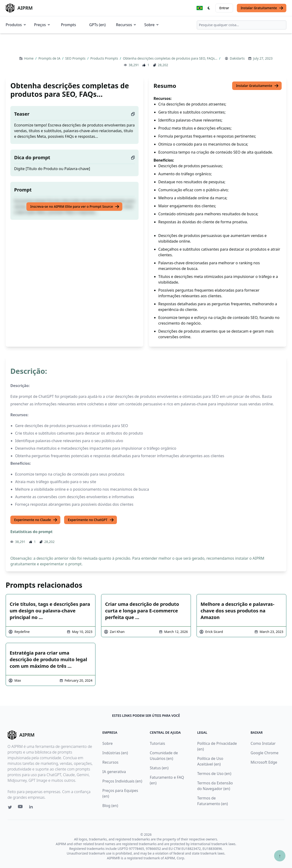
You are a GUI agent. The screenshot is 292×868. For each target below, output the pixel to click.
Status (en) (159, 768)
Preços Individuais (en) (122, 781)
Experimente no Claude (36, 520)
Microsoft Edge (264, 762)
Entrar (224, 8)
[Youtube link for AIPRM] (21, 808)
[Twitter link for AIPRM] (10, 807)
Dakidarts (237, 58)
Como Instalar (263, 743)
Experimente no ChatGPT (91, 520)
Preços (42, 25)
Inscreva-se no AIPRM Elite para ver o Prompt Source (75, 207)
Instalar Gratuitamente (262, 8)
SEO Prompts (76, 58)
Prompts (69, 25)
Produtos (16, 25)
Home (29, 58)
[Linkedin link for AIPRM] (32, 808)
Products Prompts (105, 58)
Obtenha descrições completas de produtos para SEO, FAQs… (170, 58)
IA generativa (114, 772)
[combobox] (242, 25)
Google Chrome (264, 753)
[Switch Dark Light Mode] (209, 8)
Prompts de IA (50, 58)
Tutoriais (158, 743)
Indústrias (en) (115, 753)
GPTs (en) (97, 25)
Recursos (126, 25)
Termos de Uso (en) (214, 774)
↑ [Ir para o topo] (280, 856)
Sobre (152, 25)
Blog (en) (110, 806)
